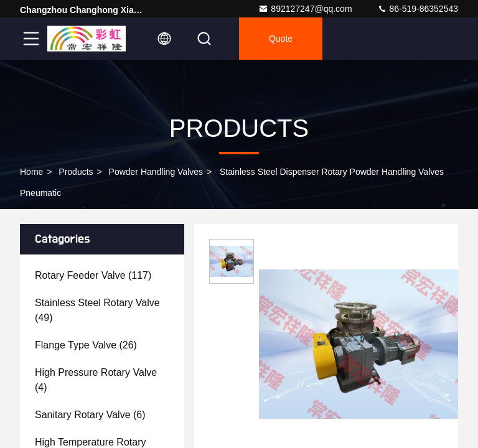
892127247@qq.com (305, 9)
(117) (93, 275)
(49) (97, 310)
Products (76, 172)
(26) (86, 345)
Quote (281, 39)
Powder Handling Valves (156, 172)
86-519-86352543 (418, 9)
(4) (96, 380)
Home (31, 172)
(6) (90, 415)
